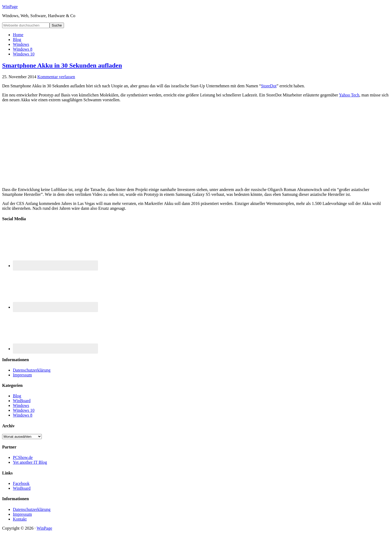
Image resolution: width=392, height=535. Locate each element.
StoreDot (269, 86)
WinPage (10, 7)
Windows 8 (23, 415)
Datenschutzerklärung (32, 370)
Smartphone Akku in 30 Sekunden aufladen (62, 65)
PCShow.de (23, 457)
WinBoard (22, 401)
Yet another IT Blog (30, 462)
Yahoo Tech (349, 95)
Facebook (21, 483)
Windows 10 (24, 410)
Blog (17, 396)
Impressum (22, 375)
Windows (21, 405)
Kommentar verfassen (56, 77)
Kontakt (20, 519)
